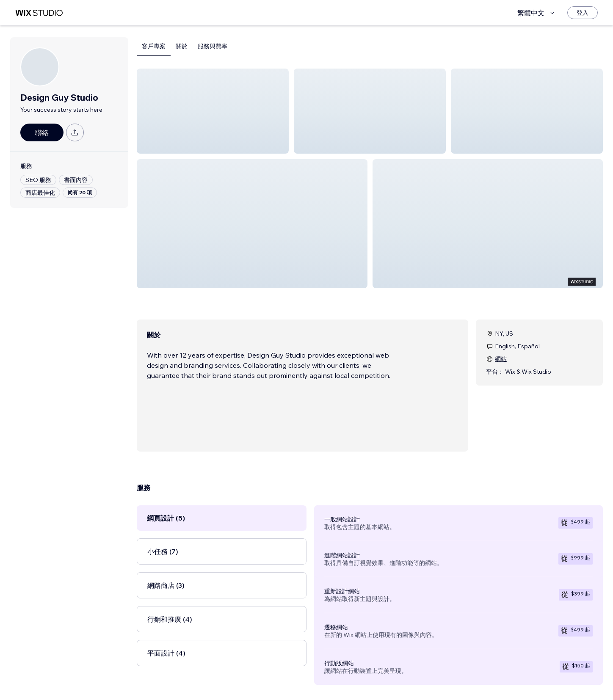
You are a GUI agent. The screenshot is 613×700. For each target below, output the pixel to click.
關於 (182, 46)
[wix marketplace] (39, 13)
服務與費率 (213, 46)
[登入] (583, 13)
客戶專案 (154, 46)
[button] (213, 111)
